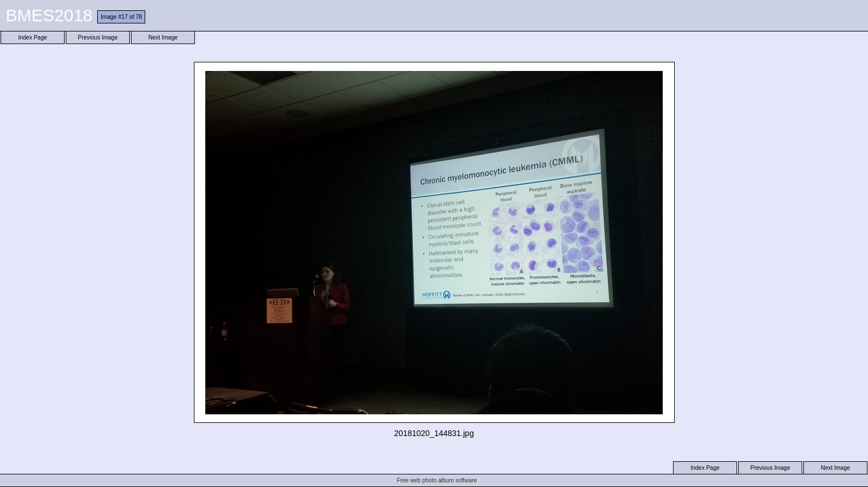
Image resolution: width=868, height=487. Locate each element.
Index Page (33, 37)
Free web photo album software (437, 480)
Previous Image (97, 37)
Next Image (163, 37)
